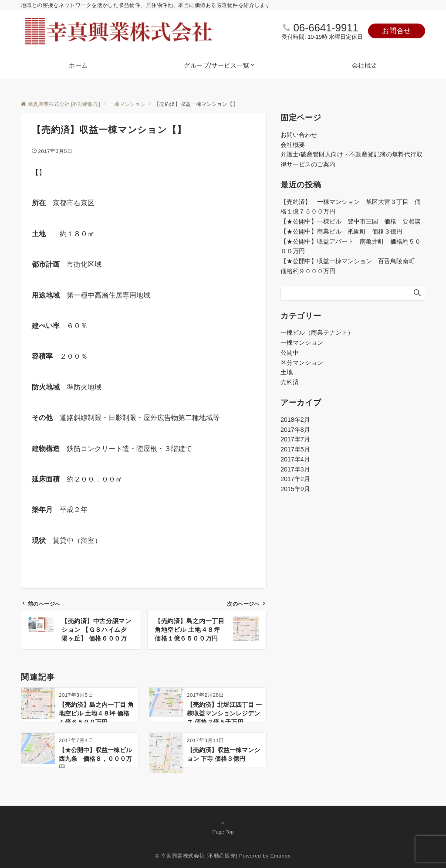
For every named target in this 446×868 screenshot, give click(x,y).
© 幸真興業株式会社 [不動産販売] (196, 856)
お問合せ (397, 31)
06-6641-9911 (326, 28)
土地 (287, 372)
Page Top (223, 827)
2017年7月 (295, 439)
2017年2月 (295, 479)
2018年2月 (295, 420)
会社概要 (293, 145)
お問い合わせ (299, 135)
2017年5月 (295, 449)
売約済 (290, 382)
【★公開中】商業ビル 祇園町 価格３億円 (345, 231)
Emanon (281, 856)
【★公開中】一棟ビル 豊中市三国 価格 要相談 (351, 221)
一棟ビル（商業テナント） (317, 332)
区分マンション (302, 363)
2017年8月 (295, 430)
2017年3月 (295, 469)
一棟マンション (302, 342)
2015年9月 (295, 489)
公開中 (290, 353)
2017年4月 (295, 459)
